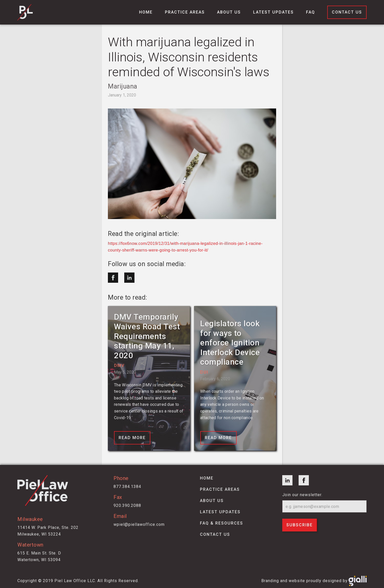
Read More (132, 438)
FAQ (310, 12)
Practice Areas (185, 12)
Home (146, 12)
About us (229, 12)
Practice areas (220, 489)
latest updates (220, 512)
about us (212, 501)
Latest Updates (273, 12)
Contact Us (347, 12)
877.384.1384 (127, 487)
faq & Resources (222, 523)
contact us (215, 534)
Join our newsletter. (302, 495)
